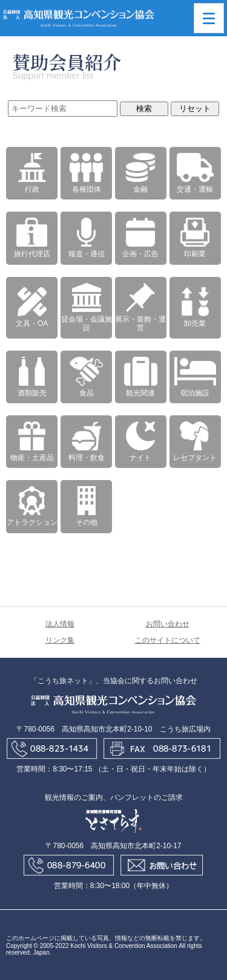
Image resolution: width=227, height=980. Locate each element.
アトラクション (32, 506)
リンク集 (60, 640)
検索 (144, 109)
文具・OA (32, 307)
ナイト (140, 442)
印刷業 (195, 238)
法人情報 (60, 624)
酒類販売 (32, 377)
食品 (86, 377)
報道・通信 (87, 238)
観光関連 (141, 377)
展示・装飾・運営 (140, 307)
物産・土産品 (32, 442)
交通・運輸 (195, 173)
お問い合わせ (168, 624)
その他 (87, 506)
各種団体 (86, 173)
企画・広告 (140, 238)
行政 (32, 173)
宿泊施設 (195, 377)
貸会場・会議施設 (87, 307)
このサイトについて (168, 640)
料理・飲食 (87, 442)
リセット (195, 109)
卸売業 (195, 307)
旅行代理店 (32, 238)
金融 (140, 173)
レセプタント (195, 442)
